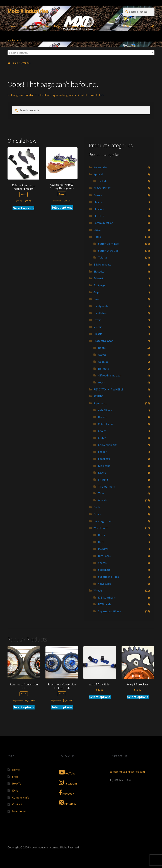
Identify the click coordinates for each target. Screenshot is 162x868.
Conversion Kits (108, 445)
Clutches (99, 216)
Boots (102, 348)
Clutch (102, 438)
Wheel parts (101, 528)
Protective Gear (103, 341)
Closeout (99, 209)
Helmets (103, 369)
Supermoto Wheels (110, 611)
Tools (97, 507)
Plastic (98, 334)
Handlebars (101, 313)
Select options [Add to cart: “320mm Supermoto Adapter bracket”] (23, 208)
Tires (101, 493)
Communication (103, 223)
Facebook (66, 792)
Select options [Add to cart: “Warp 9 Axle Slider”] (100, 697)
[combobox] (81, 53)
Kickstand (104, 466)
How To (43, 26)
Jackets (103, 181)
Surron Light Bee (108, 244)
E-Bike (97, 237)
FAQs (57, 26)
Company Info (75, 26)
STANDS (98, 396)
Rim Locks (104, 556)
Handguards (101, 306)
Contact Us (97, 26)
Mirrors (98, 327)
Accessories (101, 167)
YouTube (67, 772)
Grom (97, 299)
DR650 (97, 230)
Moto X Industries (28, 11)
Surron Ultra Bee (108, 251)
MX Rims (103, 549)
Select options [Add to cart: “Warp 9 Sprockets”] (138, 697)
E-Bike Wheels (102, 264)
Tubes (97, 514)
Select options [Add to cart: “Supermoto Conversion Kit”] (24, 707)
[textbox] (81, 53)
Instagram (68, 782)
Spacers (103, 563)
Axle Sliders (105, 410)
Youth (102, 382)
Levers (97, 320)
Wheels (103, 500)
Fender (102, 452)
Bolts (101, 535)
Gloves (102, 355)
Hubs (101, 542)
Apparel (98, 174)
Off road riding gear (110, 375)
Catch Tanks (106, 424)
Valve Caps (105, 584)
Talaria (102, 257)
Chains (98, 202)
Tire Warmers (106, 487)
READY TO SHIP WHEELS (108, 389)
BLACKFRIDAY (102, 188)
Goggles (103, 362)
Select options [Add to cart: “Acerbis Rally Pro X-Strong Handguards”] (62, 207)
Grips (97, 292)
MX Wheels (105, 604)
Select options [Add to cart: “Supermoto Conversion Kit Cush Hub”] (62, 707)
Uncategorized (102, 521)
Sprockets (104, 570)
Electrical (99, 271)
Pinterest (67, 802)
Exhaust (98, 278)
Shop (24, 26)
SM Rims (103, 480)
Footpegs (99, 285)
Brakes (98, 195)
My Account (14, 40)
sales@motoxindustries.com (127, 772)
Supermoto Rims (108, 577)
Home (11, 26)
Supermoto (100, 403)
